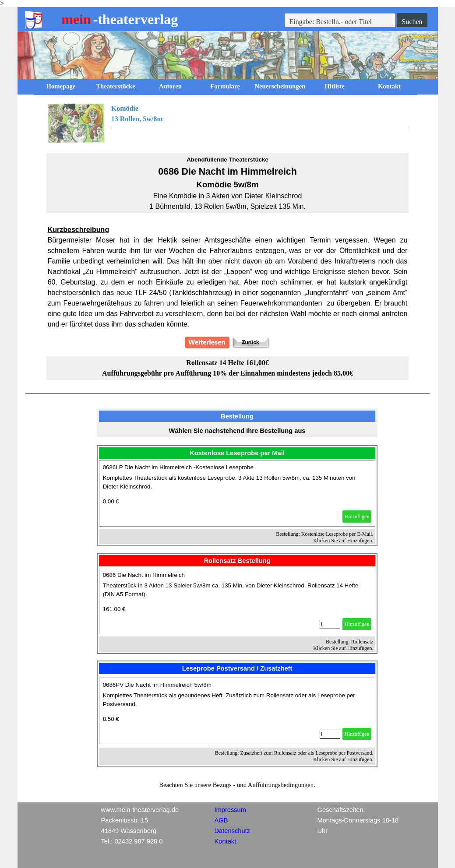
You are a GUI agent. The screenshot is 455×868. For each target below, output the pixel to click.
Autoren (170, 86)
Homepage (61, 86)
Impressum (230, 810)
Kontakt (389, 86)
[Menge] (330, 624)
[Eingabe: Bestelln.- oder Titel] (340, 22)
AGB (221, 820)
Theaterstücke (116, 86)
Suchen (412, 22)
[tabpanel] (228, 123)
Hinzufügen (357, 517)
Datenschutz (232, 831)
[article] (237, 493)
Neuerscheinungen (280, 86)
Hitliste (335, 86)
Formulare (225, 86)
